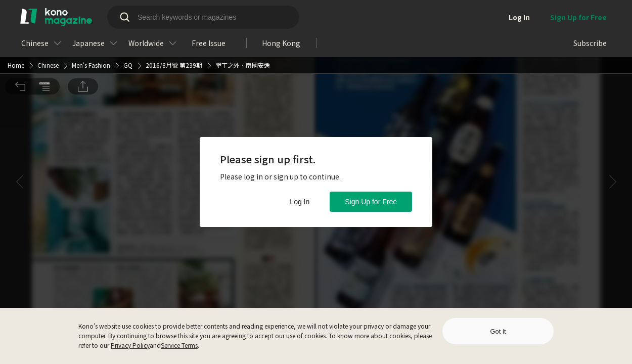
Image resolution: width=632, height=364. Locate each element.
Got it (498, 331)
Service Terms (179, 345)
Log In (300, 202)
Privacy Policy (130, 345)
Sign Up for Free (371, 202)
